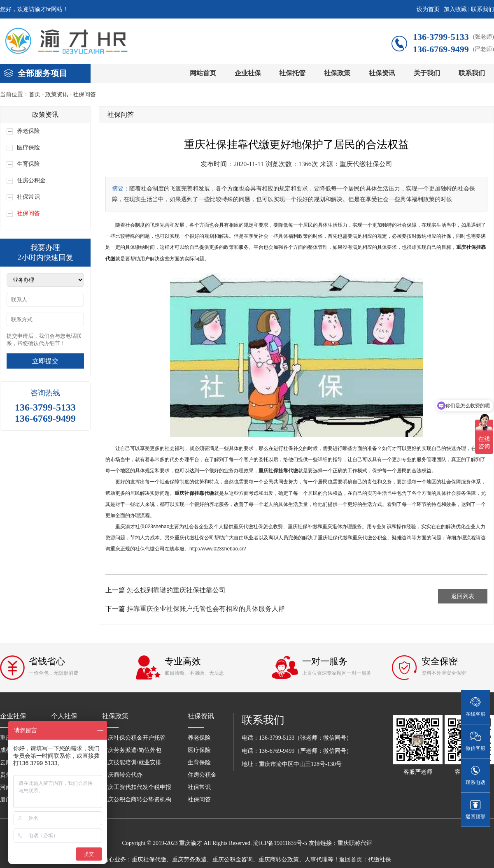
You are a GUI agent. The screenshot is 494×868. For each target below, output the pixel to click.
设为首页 (428, 9)
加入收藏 (455, 9)
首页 (35, 94)
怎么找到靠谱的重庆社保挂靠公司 (176, 590)
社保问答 (84, 94)
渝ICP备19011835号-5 (280, 843)
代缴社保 (380, 860)
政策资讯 (57, 94)
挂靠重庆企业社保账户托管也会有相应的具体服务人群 (206, 609)
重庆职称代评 (355, 843)
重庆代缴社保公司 (366, 164)
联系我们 (482, 9)
